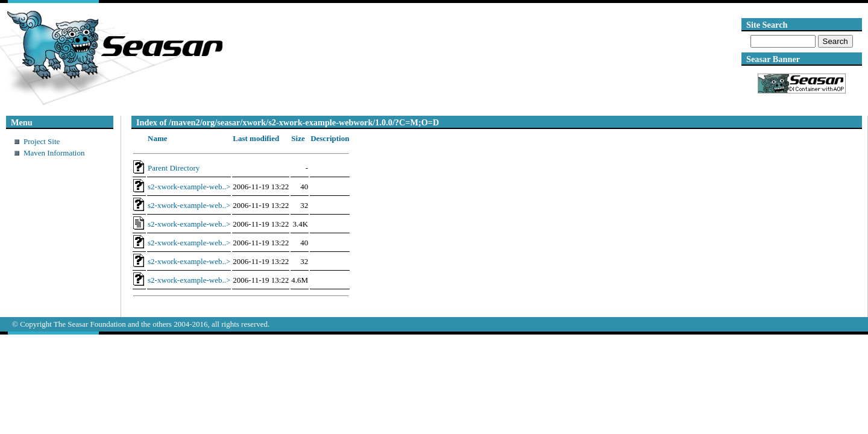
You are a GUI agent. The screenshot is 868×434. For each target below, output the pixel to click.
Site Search (767, 25)
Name (158, 138)
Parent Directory (174, 168)
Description (330, 138)
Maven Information (54, 153)
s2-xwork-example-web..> (189, 187)
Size (298, 138)
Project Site (42, 141)
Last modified (256, 138)
